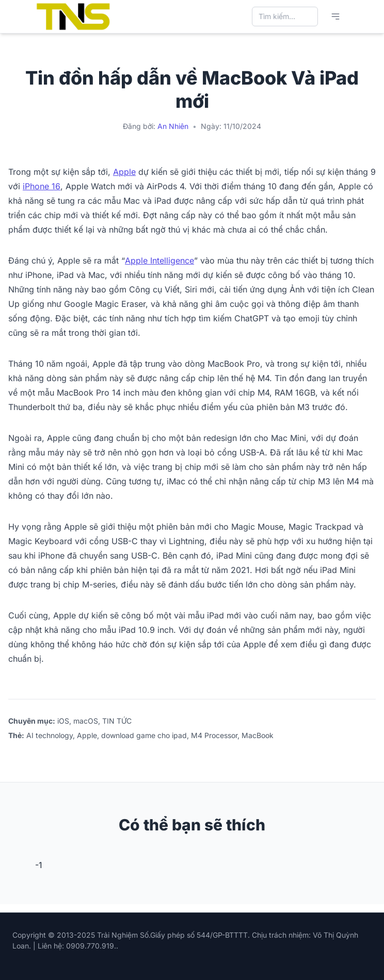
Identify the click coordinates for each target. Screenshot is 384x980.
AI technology (50, 735)
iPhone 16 (42, 186)
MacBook (258, 735)
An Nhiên (173, 126)
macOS (86, 721)
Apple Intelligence (159, 260)
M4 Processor (214, 735)
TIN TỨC (117, 721)
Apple (124, 172)
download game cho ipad (144, 735)
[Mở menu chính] (335, 17)
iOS (63, 721)
